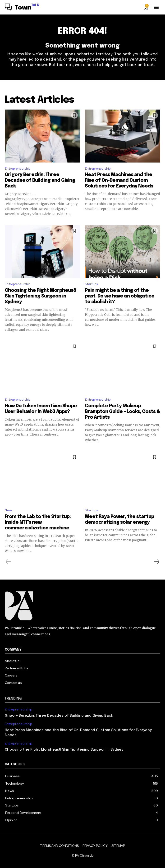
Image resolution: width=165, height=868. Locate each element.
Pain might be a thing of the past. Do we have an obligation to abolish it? (120, 296)
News (9, 510)
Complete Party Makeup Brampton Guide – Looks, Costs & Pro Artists (122, 412)
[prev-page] (8, 562)
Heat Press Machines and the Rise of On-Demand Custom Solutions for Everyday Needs (119, 180)
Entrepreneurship (18, 169)
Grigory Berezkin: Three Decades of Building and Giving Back (40, 180)
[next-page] (156, 562)
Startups (91, 284)
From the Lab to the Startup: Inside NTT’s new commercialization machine (38, 522)
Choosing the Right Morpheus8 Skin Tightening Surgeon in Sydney (40, 296)
